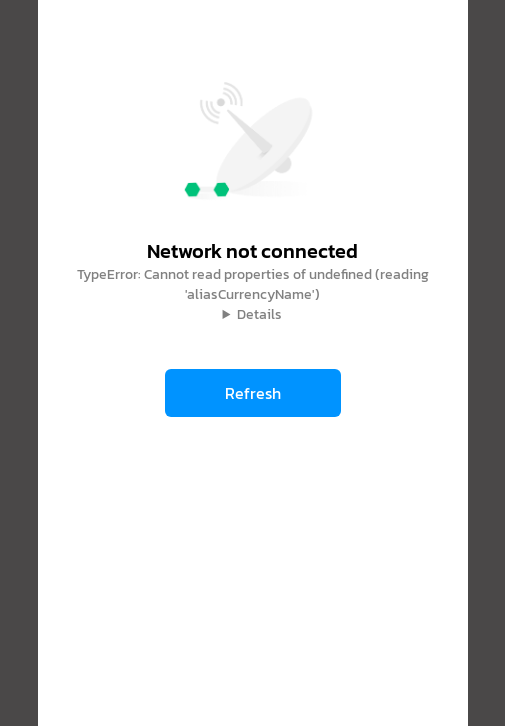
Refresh (253, 393)
